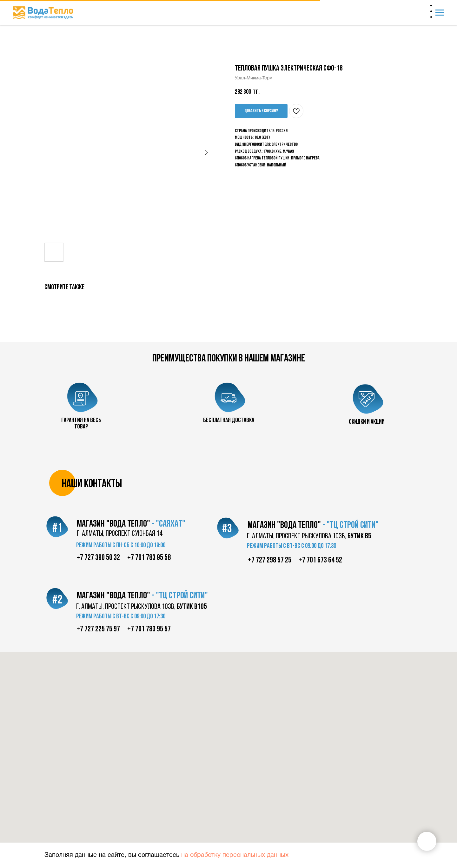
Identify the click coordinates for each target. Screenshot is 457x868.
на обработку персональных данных (235, 855)
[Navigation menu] (440, 13)
